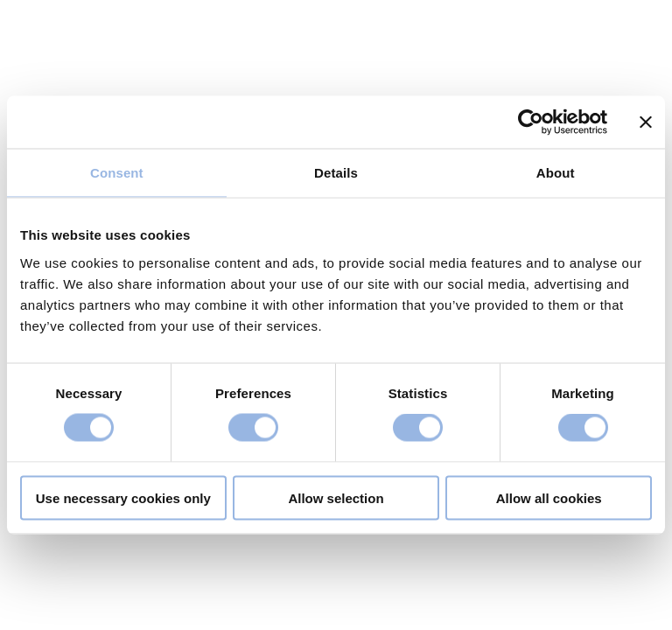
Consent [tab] (117, 173)
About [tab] (556, 173)
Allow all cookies (549, 497)
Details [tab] (336, 173)
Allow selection (336, 497)
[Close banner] (646, 122)
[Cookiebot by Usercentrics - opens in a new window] (531, 122)
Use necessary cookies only (123, 497)
